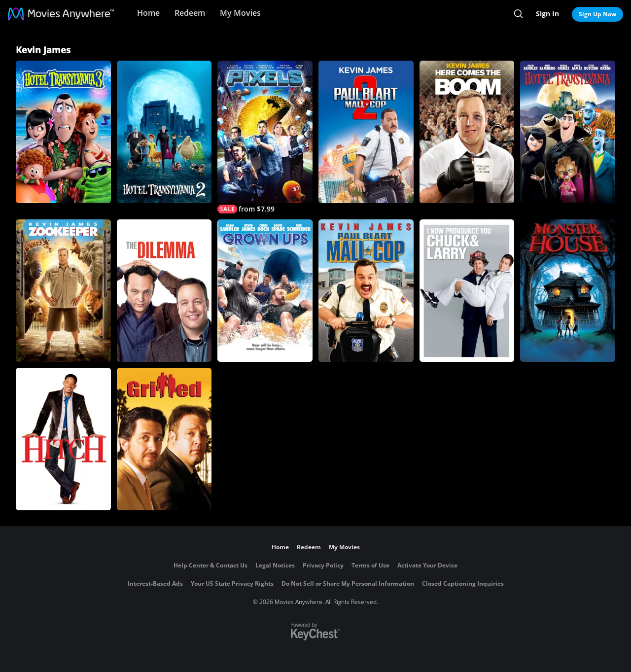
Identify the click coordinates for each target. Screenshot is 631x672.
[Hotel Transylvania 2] (164, 132)
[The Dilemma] (164, 291)
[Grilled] (164, 439)
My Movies (240, 13)
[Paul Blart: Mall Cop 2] (366, 132)
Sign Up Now (597, 14)
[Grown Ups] (265, 291)
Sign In (547, 14)
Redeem (190, 13)
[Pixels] (265, 137)
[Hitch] (63, 439)
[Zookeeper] (63, 291)
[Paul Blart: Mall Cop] (366, 291)
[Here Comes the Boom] (467, 132)
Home (148, 13)
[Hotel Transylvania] (568, 132)
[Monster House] (568, 291)
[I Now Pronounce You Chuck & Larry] (467, 291)
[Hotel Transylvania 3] (63, 132)
